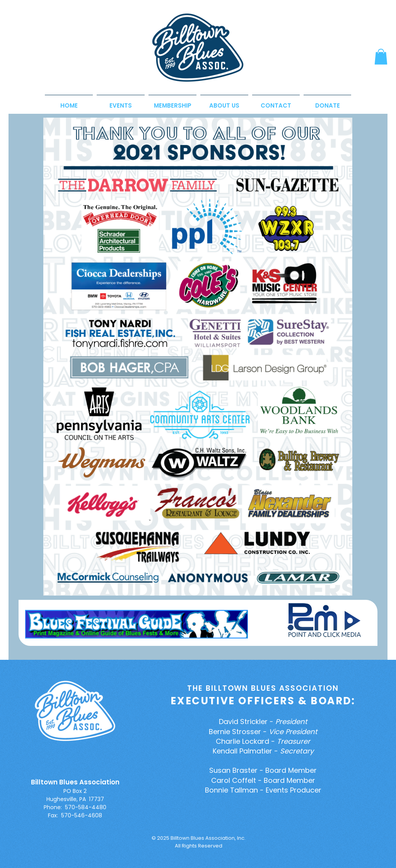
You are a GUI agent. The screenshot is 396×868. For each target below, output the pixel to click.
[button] (381, 57)
